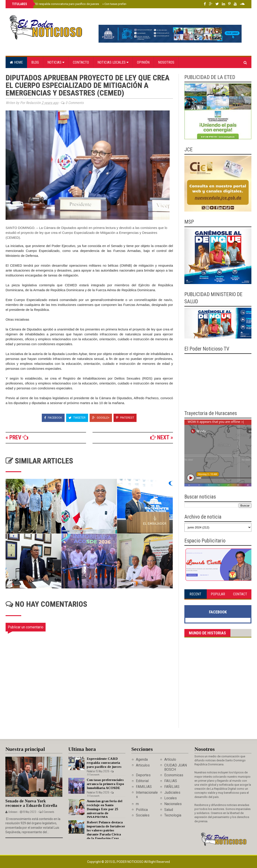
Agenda (142, 759)
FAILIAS (171, 781)
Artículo (170, 759)
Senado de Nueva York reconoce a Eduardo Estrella (31, 803)
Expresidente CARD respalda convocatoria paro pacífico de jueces (55, 4)
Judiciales (172, 792)
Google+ (101, 418)
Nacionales (173, 804)
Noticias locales (113, 62)
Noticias (56, 62)
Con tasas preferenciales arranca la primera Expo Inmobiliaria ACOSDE (105, 784)
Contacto (81, 62)
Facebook (53, 418)
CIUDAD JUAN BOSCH (176, 767)
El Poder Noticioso (128, 862)
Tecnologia (173, 815)
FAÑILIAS (172, 787)
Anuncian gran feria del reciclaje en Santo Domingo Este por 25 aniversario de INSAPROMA (104, 809)
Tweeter (77, 418)
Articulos (143, 765)
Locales (171, 798)
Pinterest (125, 418)
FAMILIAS (144, 787)
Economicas (174, 775)
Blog (35, 62)
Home (16, 62)
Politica (142, 810)
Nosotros (166, 62)
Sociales (143, 815)
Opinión (143, 62)
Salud (169, 810)
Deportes (143, 775)
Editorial (142, 781)
